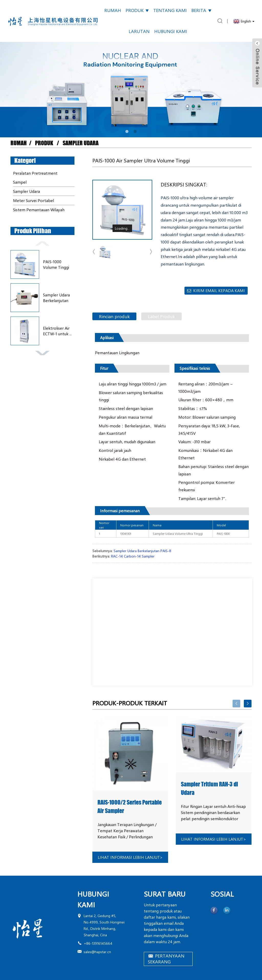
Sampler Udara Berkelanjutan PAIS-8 (56, 298)
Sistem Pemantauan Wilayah (39, 210)
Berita (201, 10)
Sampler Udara (81, 143)
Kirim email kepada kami (219, 290)
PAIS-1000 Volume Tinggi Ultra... (56, 265)
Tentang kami (170, 10)
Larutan (139, 31)
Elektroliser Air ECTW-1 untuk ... (57, 331)
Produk (137, 10)
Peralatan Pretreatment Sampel (35, 177)
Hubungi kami (171, 31)
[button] (127, 131)
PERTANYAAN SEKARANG (166, 959)
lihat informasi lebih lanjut (130, 857)
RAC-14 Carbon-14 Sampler (133, 556)
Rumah (113, 10)
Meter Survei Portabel (34, 200)
